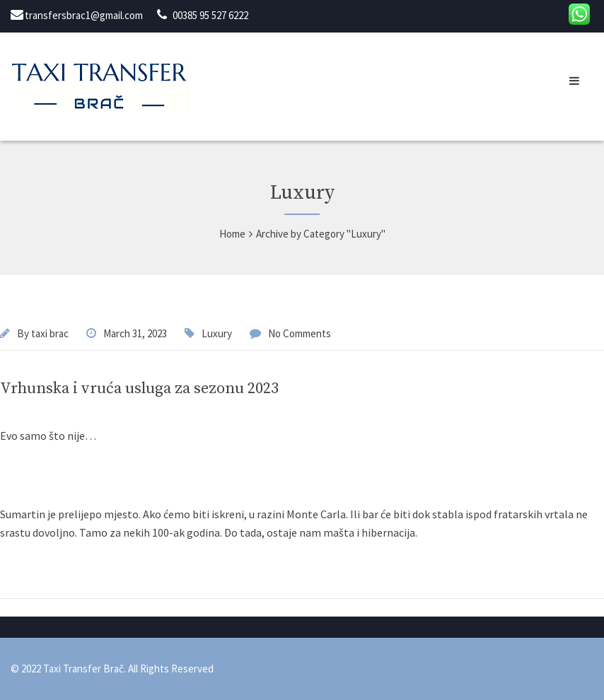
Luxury (217, 333)
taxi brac (50, 333)
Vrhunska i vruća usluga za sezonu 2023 (139, 389)
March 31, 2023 (135, 333)
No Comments (300, 333)
